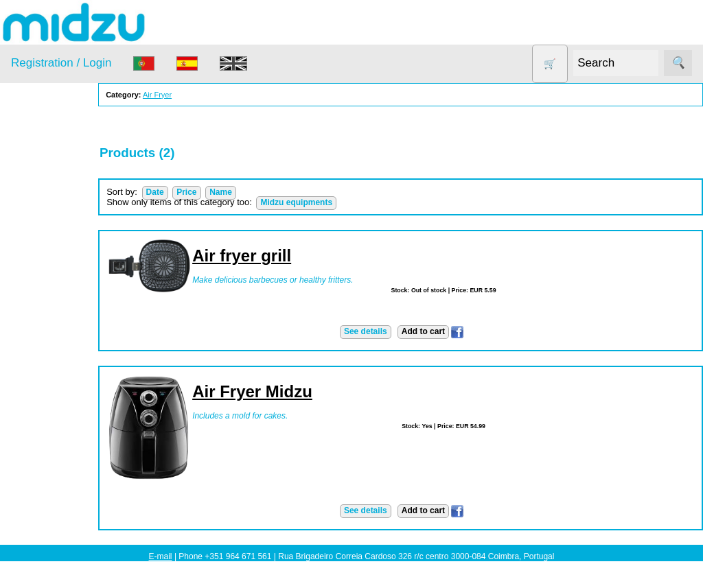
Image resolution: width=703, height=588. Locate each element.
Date (194, 192)
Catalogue (66, 551)
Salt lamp (49, 336)
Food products (60, 283)
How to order (71, 508)
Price (226, 192)
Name (260, 192)
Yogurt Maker (58, 415)
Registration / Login (61, 63)
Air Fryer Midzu (291, 391)
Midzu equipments (335, 202)
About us (63, 487)
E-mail (161, 556)
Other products (61, 310)
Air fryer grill (281, 256)
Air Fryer (47, 204)
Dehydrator (53, 230)
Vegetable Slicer (65, 389)
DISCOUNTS (58, 257)
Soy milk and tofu (67, 363)
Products (30, 170)
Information (35, 449)
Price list (62, 530)
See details (385, 331)
